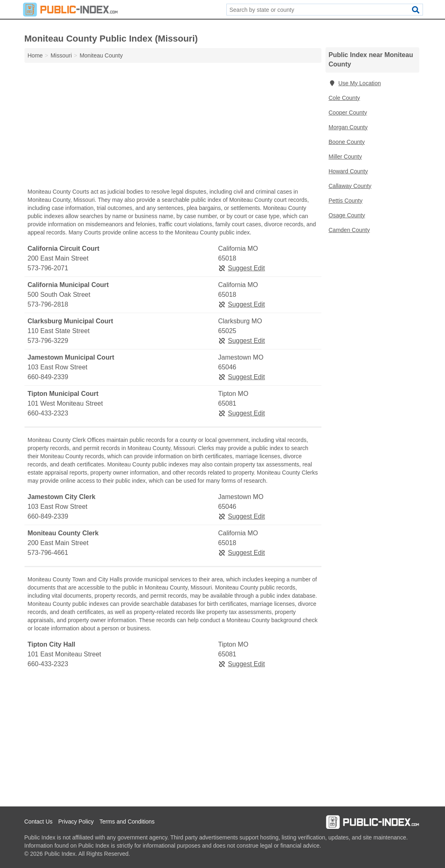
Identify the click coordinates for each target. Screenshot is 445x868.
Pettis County (346, 201)
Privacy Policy (76, 822)
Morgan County (348, 127)
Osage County (347, 215)
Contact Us (39, 822)
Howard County (349, 171)
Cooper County (348, 113)
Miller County (345, 157)
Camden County (349, 230)
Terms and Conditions (127, 822)
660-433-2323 (48, 413)
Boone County (347, 142)
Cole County (344, 98)
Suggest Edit (242, 268)
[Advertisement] (173, 127)
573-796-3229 (48, 341)
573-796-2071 (48, 268)
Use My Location (355, 83)
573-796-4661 (48, 553)
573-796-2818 (48, 304)
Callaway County (350, 186)
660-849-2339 (48, 377)
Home (35, 55)
